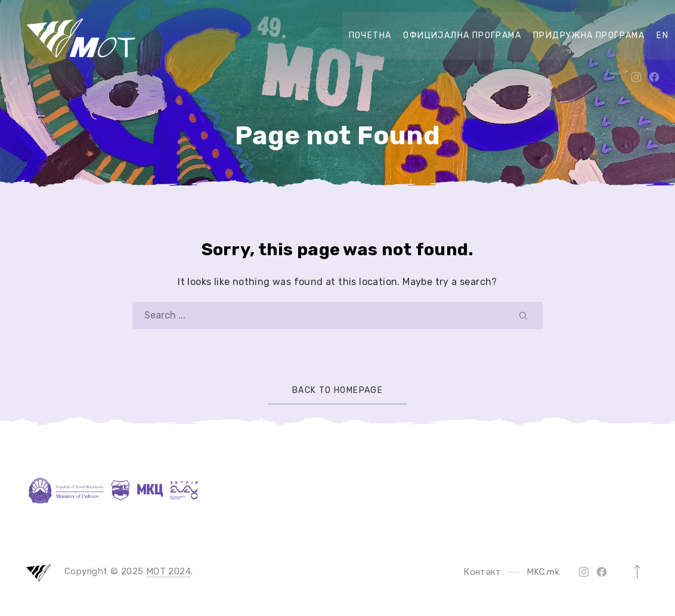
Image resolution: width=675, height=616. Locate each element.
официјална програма (462, 35)
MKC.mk (543, 572)
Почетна (370, 35)
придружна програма (589, 35)
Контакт (482, 572)
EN (662, 35)
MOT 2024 (168, 571)
